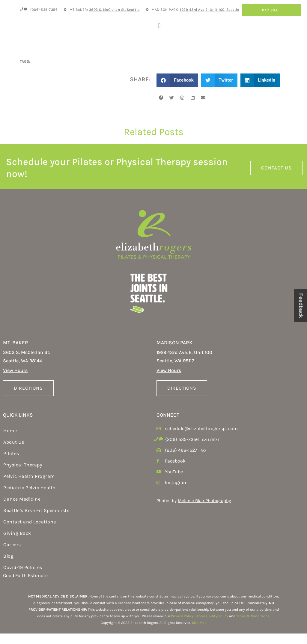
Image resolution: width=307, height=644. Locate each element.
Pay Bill (272, 10)
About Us (14, 453)
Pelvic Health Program (29, 487)
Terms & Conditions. (253, 627)
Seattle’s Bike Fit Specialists (36, 521)
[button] (159, 31)
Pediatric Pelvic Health (30, 498)
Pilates (11, 464)
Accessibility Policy (212, 627)
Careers (12, 555)
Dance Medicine (22, 510)
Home (10, 441)
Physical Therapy (23, 476)
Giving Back (17, 544)
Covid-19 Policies (23, 578)
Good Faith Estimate (25, 586)
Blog (8, 567)
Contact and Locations (30, 533)
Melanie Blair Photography (204, 511)
